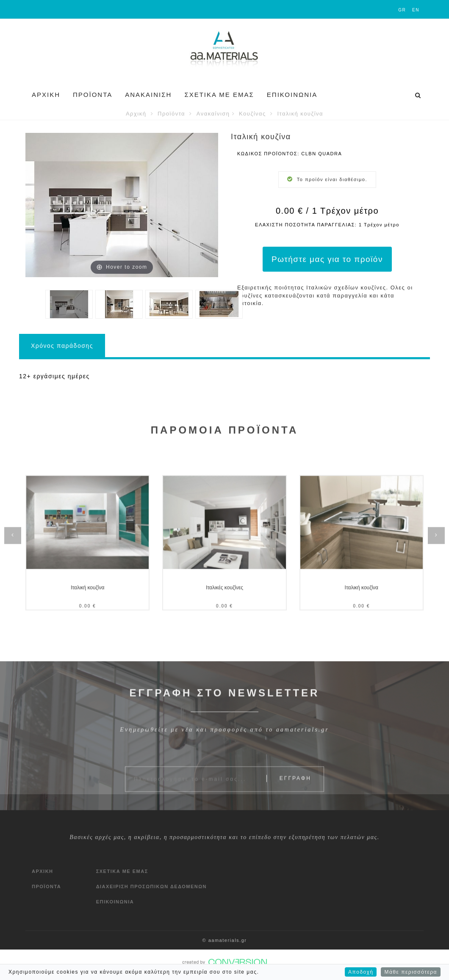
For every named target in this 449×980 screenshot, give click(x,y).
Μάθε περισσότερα (411, 974)
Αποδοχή (361, 974)
